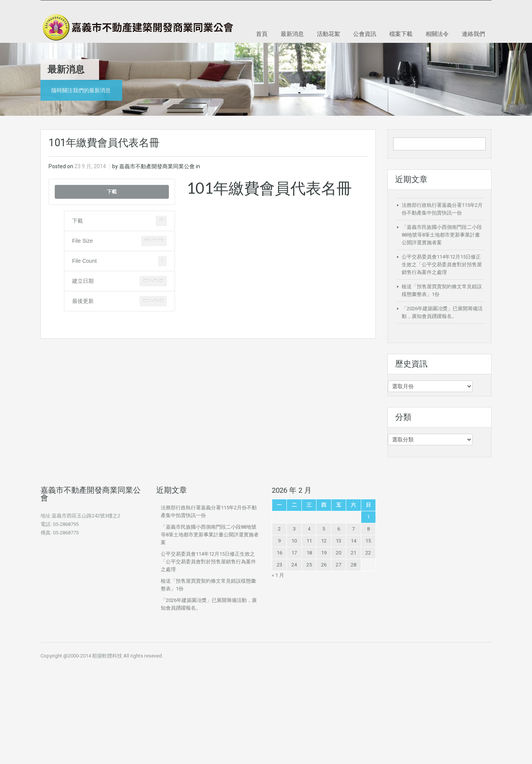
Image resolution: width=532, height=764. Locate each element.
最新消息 (292, 34)
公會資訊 (365, 34)
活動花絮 (328, 34)
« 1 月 (278, 575)
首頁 (262, 34)
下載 (112, 192)
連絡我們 (473, 34)
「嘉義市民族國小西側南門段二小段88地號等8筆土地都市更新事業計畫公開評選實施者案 (442, 235)
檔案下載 (401, 34)
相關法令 (437, 34)
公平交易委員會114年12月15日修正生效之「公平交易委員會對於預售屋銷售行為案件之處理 (442, 265)
